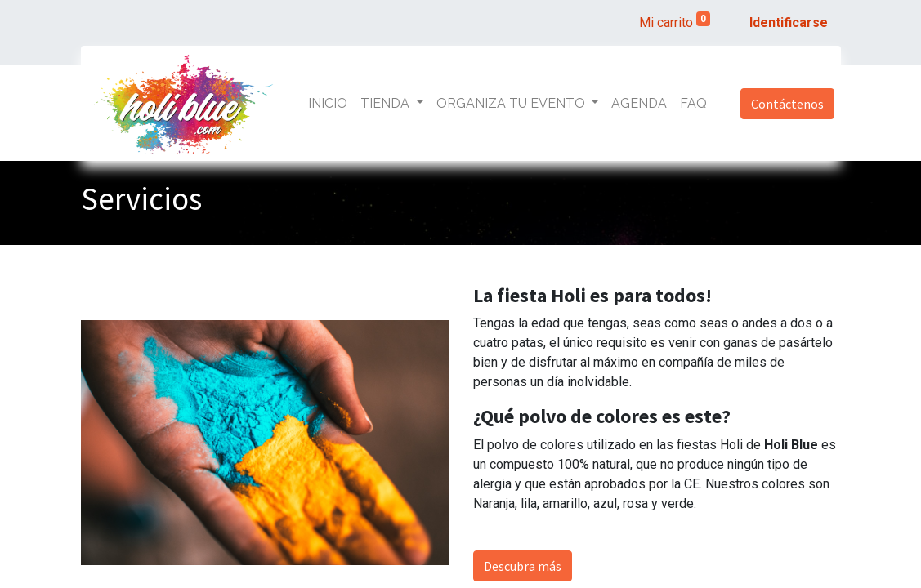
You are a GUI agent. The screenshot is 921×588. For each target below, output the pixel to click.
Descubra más (523, 566)
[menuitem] (328, 104)
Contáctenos (787, 104)
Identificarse (789, 22)
